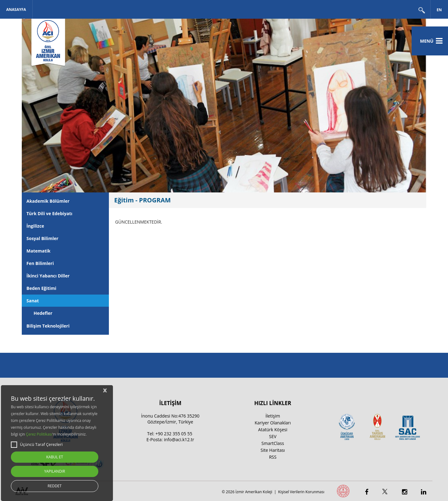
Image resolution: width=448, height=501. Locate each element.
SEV (273, 436)
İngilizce (35, 226)
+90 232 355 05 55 (174, 434)
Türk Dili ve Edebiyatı (49, 213)
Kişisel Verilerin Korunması (301, 492)
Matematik (38, 251)
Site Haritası (273, 450)
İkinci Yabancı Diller (48, 276)
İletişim (273, 416)
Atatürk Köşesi (273, 430)
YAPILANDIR (55, 471)
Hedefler (43, 313)
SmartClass (273, 443)
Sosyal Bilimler (42, 238)
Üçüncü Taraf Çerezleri (37, 445)
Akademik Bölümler (48, 201)
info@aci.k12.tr (179, 440)
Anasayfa (16, 9)
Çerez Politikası (39, 434)
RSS (273, 457)
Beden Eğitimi (41, 288)
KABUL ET (54, 457)
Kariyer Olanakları (273, 423)
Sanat (33, 301)
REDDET (55, 486)
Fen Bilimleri (40, 263)
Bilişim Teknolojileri (48, 326)
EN (439, 10)
